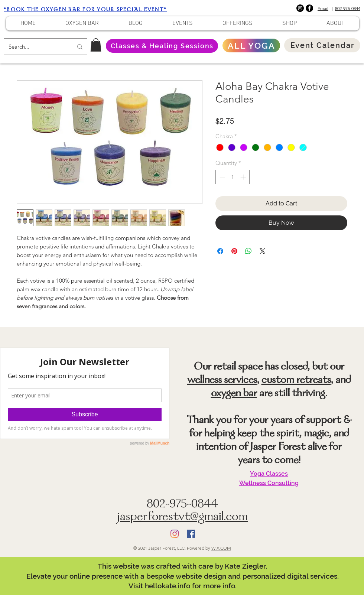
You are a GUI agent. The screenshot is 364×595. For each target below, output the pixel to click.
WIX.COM (221, 548)
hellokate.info (168, 586)
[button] (96, 45)
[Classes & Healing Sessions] (162, 46)
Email (323, 8)
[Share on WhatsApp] (248, 251)
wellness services (222, 381)
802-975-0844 (348, 8)
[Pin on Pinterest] (234, 251)
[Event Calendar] (322, 45)
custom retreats (296, 381)
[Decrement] (222, 177)
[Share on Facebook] (220, 251)
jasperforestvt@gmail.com (182, 518)
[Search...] (35, 47)
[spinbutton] (233, 177)
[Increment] (244, 177)
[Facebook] (309, 8)
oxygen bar (234, 394)
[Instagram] (300, 8)
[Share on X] (263, 251)
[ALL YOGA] (251, 45)
